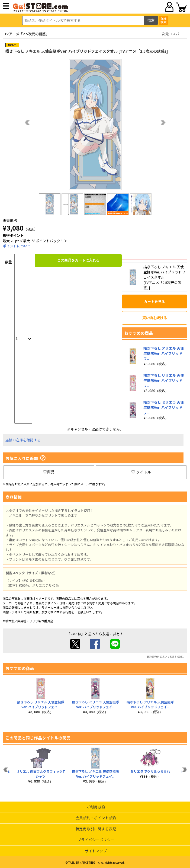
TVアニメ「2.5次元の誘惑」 (27, 34)
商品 (49, 471)
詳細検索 (163, 20)
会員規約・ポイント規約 (96, 817)
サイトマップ (96, 850)
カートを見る (154, 301)
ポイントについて (17, 246)
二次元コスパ (169, 34)
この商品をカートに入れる (78, 260)
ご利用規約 (96, 806)
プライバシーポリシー (96, 839)
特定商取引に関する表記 (96, 828)
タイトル (141, 471)
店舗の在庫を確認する (23, 439)
